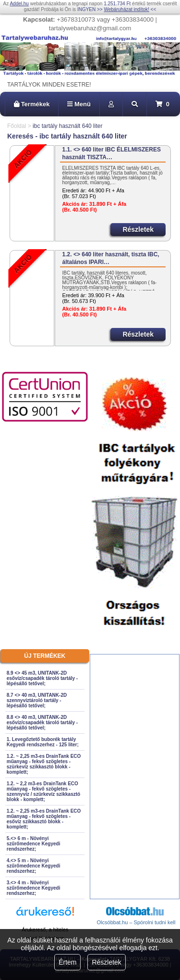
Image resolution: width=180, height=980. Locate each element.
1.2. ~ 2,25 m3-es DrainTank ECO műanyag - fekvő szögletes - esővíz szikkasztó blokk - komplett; (44, 819)
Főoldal (17, 126)
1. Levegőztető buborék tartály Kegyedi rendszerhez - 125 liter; (43, 742)
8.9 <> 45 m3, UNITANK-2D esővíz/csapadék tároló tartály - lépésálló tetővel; (42, 678)
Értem (67, 962)
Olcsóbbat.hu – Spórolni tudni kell (136, 922)
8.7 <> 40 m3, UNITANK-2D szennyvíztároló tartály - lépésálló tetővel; (37, 700)
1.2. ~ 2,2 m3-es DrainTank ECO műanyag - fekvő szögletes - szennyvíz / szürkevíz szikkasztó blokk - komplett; (43, 792)
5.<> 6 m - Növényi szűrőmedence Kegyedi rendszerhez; (34, 844)
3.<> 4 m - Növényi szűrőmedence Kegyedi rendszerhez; (34, 888)
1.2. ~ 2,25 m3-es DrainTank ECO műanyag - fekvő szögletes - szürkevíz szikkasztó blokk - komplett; (44, 764)
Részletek (106, 962)
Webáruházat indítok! (126, 9)
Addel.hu (19, 4)
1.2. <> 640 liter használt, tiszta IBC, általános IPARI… (111, 258)
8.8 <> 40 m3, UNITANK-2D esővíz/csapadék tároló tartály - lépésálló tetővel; (42, 722)
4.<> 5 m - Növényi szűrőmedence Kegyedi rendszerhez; (34, 866)
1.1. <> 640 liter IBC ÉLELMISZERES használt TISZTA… (112, 153)
